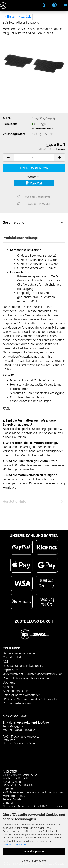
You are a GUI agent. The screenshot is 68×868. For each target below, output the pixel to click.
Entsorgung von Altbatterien (22, 695)
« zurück (25, 17)
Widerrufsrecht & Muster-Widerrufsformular (32, 674)
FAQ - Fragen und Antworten (22, 737)
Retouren (9, 740)
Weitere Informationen (34, 861)
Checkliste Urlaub (15, 657)
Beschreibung (14, 222)
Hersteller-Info (15, 501)
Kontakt (8, 687)
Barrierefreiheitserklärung (20, 653)
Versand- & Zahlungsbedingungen (26, 678)
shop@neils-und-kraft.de (31, 723)
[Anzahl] (34, 157)
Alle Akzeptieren (34, 852)
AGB (6, 662)
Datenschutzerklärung (15, 844)
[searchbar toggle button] (44, 5)
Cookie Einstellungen (17, 703)
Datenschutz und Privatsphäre (23, 666)
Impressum (10, 670)
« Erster (10, 17)
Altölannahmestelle (16, 691)
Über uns (9, 683)
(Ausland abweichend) (42, 129)
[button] (8, 157)
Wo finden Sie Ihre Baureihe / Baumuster (30, 699)
